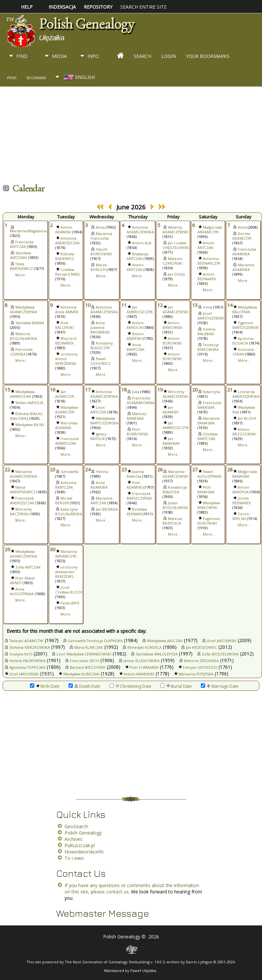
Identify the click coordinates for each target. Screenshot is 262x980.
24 (88, 469)
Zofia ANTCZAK (28, 567)
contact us (117, 892)
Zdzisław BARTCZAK (207, 436)
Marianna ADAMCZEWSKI (176, 474)
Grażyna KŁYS (21, 654)
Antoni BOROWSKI (172, 341)
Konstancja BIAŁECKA (175, 490)
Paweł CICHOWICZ (101, 361)
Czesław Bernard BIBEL (68, 272)
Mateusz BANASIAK (137, 416)
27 (195, 469)
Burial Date (176, 686)
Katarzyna (211, 392)
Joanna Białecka (135, 474)
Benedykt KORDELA (144, 647)
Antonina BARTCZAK (66, 485)
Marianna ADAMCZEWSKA (24, 474)
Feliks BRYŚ (70, 603)
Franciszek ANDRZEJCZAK (22, 501)
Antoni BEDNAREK (207, 277)
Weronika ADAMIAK (66, 425)
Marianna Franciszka (101, 236)
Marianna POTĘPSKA (196, 674)
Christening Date (130, 686)
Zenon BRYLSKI (241, 516)
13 (195, 305)
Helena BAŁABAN (206, 332)
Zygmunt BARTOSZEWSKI (246, 325)
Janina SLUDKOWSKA (141, 661)
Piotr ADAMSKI (135, 485)
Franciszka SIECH (84, 661)
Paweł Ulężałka (144, 971)
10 (88, 305)
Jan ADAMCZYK (65, 394)
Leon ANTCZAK (98, 410)
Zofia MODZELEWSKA (220, 654)
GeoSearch (76, 826)
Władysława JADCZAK (165, 641)
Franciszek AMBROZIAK (67, 441)
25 (124, 469)
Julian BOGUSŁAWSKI (175, 505)
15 (7, 389)
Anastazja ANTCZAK (137, 256)
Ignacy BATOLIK (98, 436)
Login (169, 56)
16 (53, 389)
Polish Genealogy (86, 24)
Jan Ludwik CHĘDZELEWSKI (176, 245)
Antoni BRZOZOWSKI (244, 432)
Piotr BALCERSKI (65, 325)
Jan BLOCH (247, 418)
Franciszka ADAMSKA (244, 252)
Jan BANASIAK (171, 441)
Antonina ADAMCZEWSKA (140, 230)
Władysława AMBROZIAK (22, 394)
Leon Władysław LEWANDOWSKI (84, 654)
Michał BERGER (64, 501)
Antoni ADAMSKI (64, 230)
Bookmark (36, 78)
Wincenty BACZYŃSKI (21, 512)
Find (22, 56)
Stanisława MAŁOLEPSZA (157, 654)
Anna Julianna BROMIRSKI (100, 328)
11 (124, 305)
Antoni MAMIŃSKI (139, 674)
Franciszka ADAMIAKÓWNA (140, 400)
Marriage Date (220, 686)
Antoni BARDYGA (241, 490)
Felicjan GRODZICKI (200, 667)
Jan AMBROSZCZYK (140, 310)
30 (53, 549)
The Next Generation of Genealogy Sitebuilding (107, 962)
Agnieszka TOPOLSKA (27, 667)
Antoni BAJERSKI (135, 336)
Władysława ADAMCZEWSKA (24, 310)
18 (124, 389)
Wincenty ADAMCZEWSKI (176, 394)
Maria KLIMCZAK (89, 647)
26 (160, 469)
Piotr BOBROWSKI (137, 432)
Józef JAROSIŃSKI (222, 641)
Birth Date (45, 686)
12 (160, 305)
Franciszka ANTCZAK (22, 244)
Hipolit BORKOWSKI (101, 252)
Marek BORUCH (99, 267)
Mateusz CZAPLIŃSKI (173, 261)
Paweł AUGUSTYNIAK (209, 474)
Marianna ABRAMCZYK (66, 554)
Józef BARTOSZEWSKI (211, 316)
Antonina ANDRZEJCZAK (67, 241)
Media (59, 56)
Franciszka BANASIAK (209, 405)
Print (12, 78)
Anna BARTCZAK (136, 347)
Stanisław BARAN (30, 323)
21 (230, 389)
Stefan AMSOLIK (29, 403)
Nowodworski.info (84, 852)
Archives (73, 839)
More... (22, 275)
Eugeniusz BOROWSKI (209, 521)
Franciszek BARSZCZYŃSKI (139, 496)
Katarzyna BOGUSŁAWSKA (69, 512)
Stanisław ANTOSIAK (20, 255)
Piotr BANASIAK (206, 490)
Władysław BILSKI (30, 425)
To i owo (74, 858)
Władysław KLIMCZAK (81, 674)
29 (7, 549)
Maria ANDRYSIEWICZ (23, 490)
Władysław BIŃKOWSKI (209, 505)
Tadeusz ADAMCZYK (26, 641)
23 (53, 469)
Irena (207, 307)
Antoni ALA (142, 243)
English (79, 77)
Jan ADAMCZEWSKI (176, 310)
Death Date (84, 686)
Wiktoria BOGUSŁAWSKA (23, 336)
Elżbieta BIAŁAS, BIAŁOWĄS (26, 416)
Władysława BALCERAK (245, 310)
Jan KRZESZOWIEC (201, 647)
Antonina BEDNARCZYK (209, 261)
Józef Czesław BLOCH (69, 590)
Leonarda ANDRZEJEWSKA (246, 394)
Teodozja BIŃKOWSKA (208, 347)
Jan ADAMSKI (171, 410)
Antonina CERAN (243, 352)
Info (93, 56)
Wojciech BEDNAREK (66, 341)
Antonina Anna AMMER (67, 310)
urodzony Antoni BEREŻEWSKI (66, 359)
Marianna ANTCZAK (101, 501)
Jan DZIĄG (177, 274)
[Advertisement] (128, 136)
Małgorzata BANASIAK (245, 474)
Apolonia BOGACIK (243, 341)
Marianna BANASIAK (208, 421)
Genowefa (69, 472)
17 (88, 389)
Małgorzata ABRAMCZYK (210, 230)
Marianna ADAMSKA (243, 267)
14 (230, 305)
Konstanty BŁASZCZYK (102, 346)
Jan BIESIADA (107, 509)
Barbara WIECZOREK (88, 667)
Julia (136, 392)
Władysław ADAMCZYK (66, 410)
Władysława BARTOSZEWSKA (104, 421)
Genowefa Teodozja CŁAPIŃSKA (95, 641)
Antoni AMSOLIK (135, 325)
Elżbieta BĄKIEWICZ (65, 256)
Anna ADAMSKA (99, 485)
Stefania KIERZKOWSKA (30, 647)
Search (142, 56)
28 (230, 469)
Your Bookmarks (208, 56)
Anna (100, 227)
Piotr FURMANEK (144, 667)
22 (7, 469)
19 (160, 389)
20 (195, 389)
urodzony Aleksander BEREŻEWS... (66, 572)
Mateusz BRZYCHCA (173, 521)
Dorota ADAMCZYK (242, 236)
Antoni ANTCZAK (135, 267)
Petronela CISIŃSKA (21, 352)
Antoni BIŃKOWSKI (173, 325)
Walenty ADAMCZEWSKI (176, 230)
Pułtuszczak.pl (80, 845)
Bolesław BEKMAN (137, 512)
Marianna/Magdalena (28, 231)
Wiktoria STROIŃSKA (201, 661)
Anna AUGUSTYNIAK (22, 592)
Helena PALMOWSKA (27, 661)
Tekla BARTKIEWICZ (21, 266)
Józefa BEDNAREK (242, 501)
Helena (102, 472)
